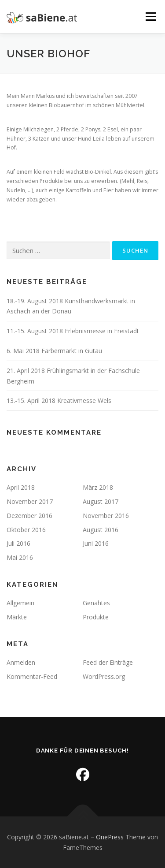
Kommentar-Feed (32, 676)
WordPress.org (104, 676)
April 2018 (21, 487)
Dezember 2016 (29, 516)
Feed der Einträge (108, 662)
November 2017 (30, 501)
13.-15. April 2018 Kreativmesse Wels (59, 400)
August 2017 (101, 501)
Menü (150, 17)
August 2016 (101, 530)
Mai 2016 (20, 557)
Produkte (96, 617)
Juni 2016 (96, 543)
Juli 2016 (18, 543)
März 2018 (98, 487)
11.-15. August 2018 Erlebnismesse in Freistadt (73, 331)
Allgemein (20, 603)
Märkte (17, 617)
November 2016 (106, 516)
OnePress (110, 837)
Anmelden (21, 662)
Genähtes (96, 603)
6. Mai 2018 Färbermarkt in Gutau (54, 351)
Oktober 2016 (26, 530)
